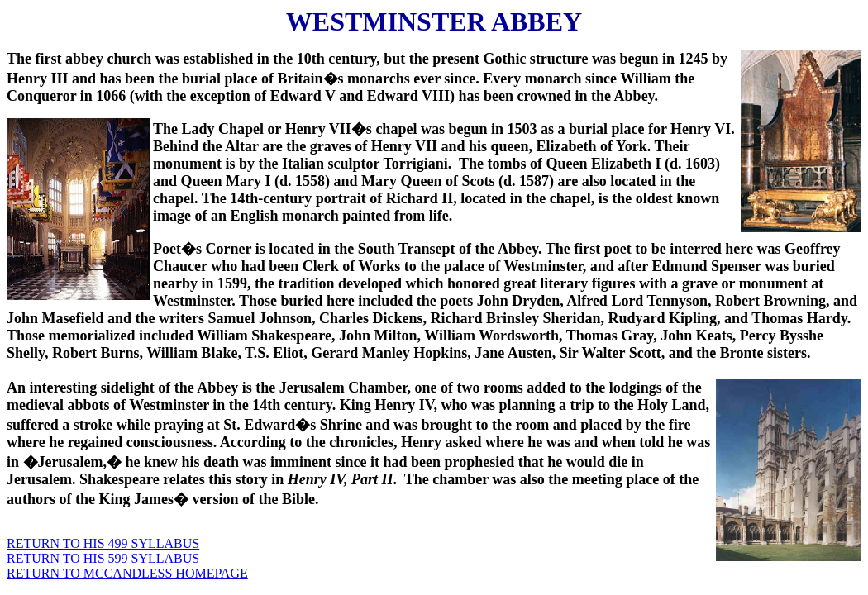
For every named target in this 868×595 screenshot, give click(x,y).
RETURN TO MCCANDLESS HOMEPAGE (127, 573)
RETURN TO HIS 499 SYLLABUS (103, 543)
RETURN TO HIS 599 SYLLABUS (103, 558)
